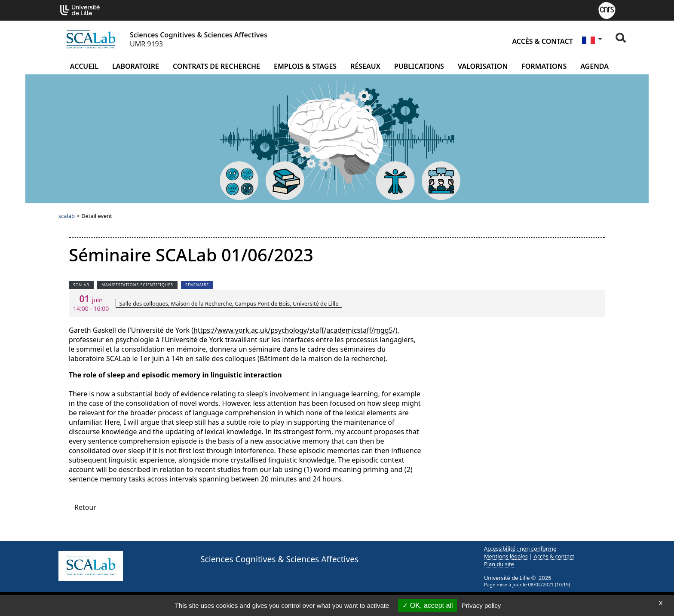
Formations (544, 66)
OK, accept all (427, 605)
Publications (419, 66)
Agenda (594, 66)
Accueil (84, 66)
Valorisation (483, 66)
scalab (67, 216)
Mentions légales (506, 556)
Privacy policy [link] (481, 605)
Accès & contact (542, 41)
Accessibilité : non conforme (520, 549)
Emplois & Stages (305, 66)
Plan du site (499, 564)
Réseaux (365, 66)
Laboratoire (136, 66)
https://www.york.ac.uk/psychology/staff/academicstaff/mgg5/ (294, 330)
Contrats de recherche (216, 66)
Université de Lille (507, 578)
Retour (85, 507)
